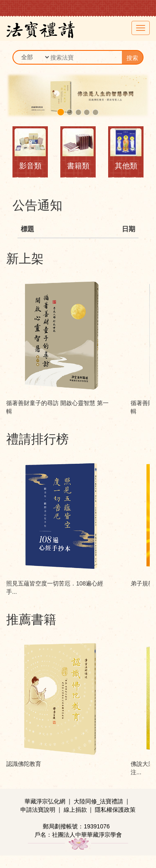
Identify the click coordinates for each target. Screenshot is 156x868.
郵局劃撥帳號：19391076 (76, 826)
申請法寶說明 (38, 810)
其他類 (126, 166)
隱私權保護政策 (115, 810)
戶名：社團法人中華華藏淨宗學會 (78, 835)
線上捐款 (75, 810)
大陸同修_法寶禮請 (99, 801)
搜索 (132, 58)
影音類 (30, 166)
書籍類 (78, 166)
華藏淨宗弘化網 (45, 801)
